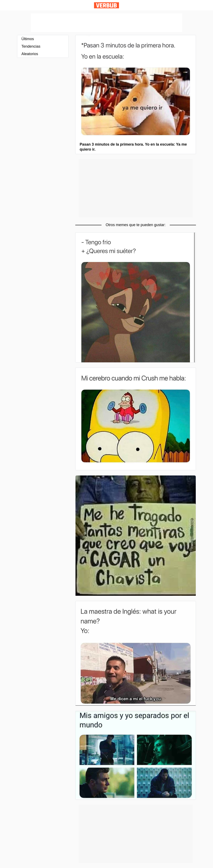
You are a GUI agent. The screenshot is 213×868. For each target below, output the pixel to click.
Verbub (106, 5)
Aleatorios (30, 54)
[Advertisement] (106, 23)
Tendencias (31, 46)
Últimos (28, 39)
